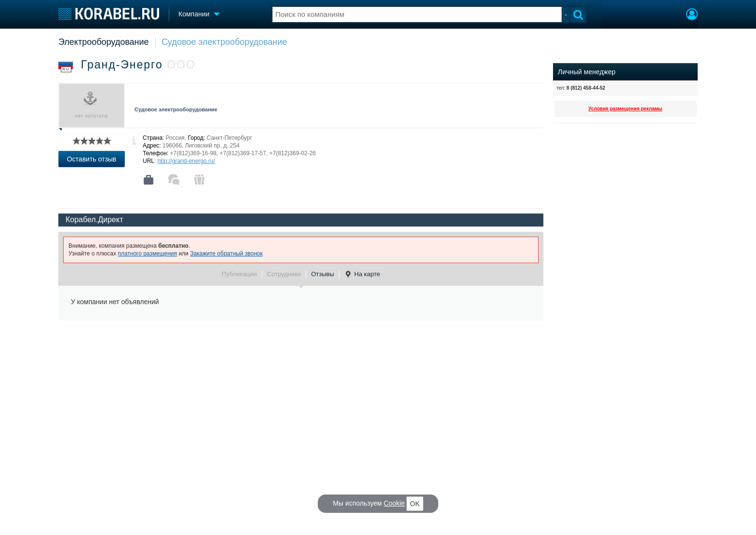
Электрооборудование (104, 42)
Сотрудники (284, 274)
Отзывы (323, 274)
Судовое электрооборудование (224, 42)
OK (415, 504)
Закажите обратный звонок (226, 254)
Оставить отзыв (92, 159)
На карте (362, 274)
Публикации (239, 274)
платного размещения (147, 254)
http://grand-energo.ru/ (186, 161)
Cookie (394, 503)
